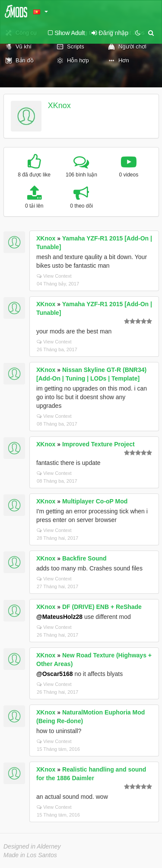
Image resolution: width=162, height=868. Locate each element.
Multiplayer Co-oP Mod (95, 501)
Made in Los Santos (30, 855)
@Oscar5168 (55, 674)
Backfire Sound (84, 558)
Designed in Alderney (32, 846)
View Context (54, 276)
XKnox (59, 106)
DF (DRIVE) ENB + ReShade (102, 607)
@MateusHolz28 (59, 617)
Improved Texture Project (98, 444)
